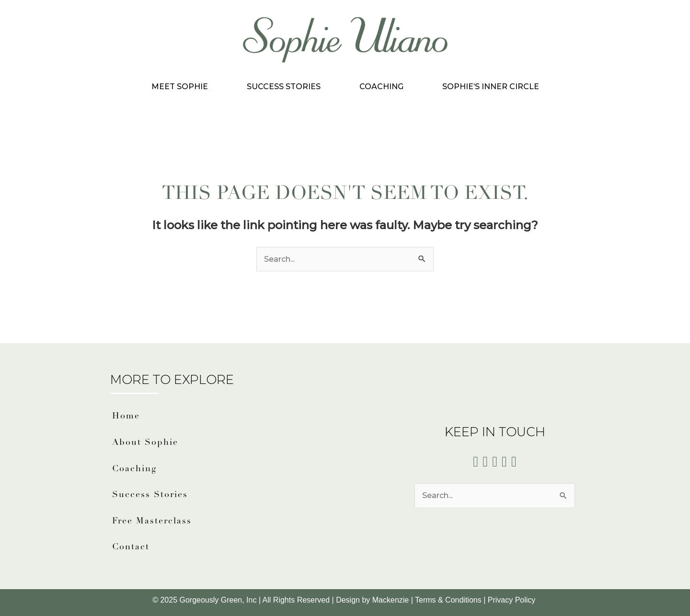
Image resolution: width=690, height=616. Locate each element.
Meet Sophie (180, 87)
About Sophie (145, 443)
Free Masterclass (152, 521)
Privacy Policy (513, 600)
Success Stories (284, 87)
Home (126, 416)
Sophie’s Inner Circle (491, 87)
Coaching (381, 87)
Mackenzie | (394, 600)
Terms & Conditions (448, 600)
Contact (131, 547)
